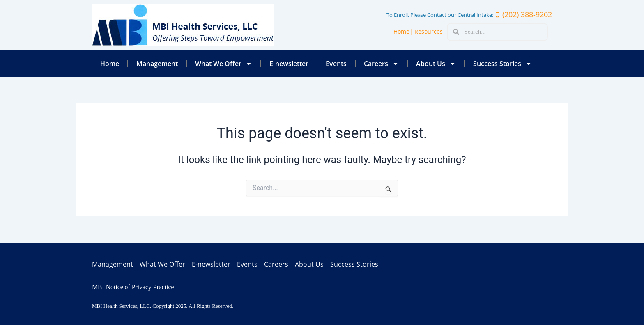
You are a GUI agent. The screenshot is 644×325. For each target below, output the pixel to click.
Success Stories (503, 64)
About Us (436, 64)
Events (336, 64)
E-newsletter (289, 64)
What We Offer (224, 64)
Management (157, 64)
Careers (381, 64)
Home (110, 64)
